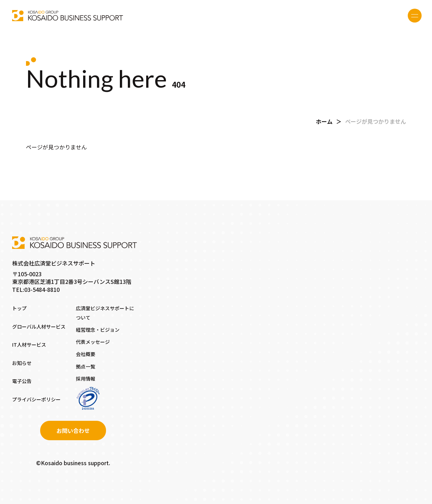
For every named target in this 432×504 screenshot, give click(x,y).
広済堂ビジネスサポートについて (105, 313)
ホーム (324, 121)
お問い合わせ (73, 431)
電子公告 (22, 381)
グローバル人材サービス (39, 327)
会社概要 (86, 354)
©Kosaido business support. (73, 463)
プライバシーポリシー (36, 399)
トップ (19, 308)
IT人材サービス (29, 345)
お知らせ (22, 363)
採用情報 (86, 379)
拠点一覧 (86, 366)
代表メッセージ (93, 342)
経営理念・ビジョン (98, 330)
